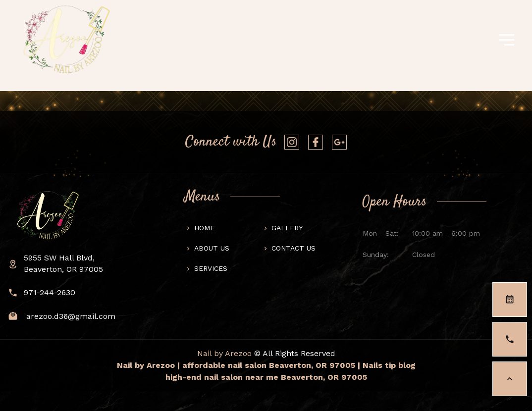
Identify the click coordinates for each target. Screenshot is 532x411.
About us (212, 248)
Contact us (293, 248)
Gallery (287, 228)
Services (211, 268)
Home (204, 228)
